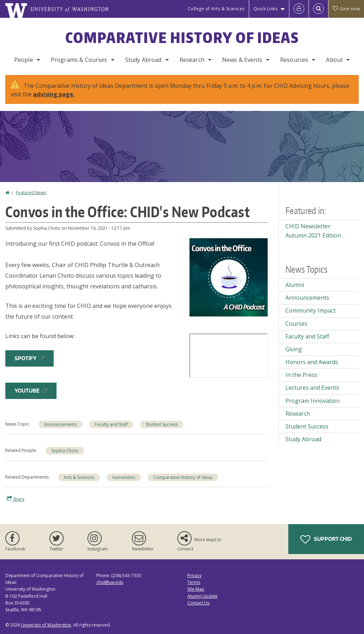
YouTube (31, 391)
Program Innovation (313, 401)
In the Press (301, 375)
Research (192, 60)
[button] (229, 277)
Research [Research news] (298, 414)
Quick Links (266, 9)
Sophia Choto (65, 451)
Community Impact (311, 310)
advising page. (54, 94)
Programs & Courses (79, 60)
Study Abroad (143, 60)
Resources (294, 60)
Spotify (30, 358)
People (24, 60)
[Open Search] (318, 9)
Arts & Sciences (79, 477)
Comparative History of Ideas (182, 38)
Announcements (60, 424)
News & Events (242, 60)
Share (16, 499)
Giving (294, 349)
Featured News (31, 193)
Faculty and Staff (111, 424)
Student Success (162, 424)
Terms (194, 582)
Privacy (194, 576)
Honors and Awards (312, 362)
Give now (346, 9)
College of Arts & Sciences (216, 9)
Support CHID (326, 539)
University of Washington (46, 625)
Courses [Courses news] (296, 324)
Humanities (124, 477)
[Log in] (299, 9)
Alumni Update (202, 596)
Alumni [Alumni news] (295, 285)
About (334, 60)
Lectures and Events (312, 388)
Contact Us (198, 603)
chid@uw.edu (110, 582)
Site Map (196, 589)
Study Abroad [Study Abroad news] (303, 439)
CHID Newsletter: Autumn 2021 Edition (313, 231)
